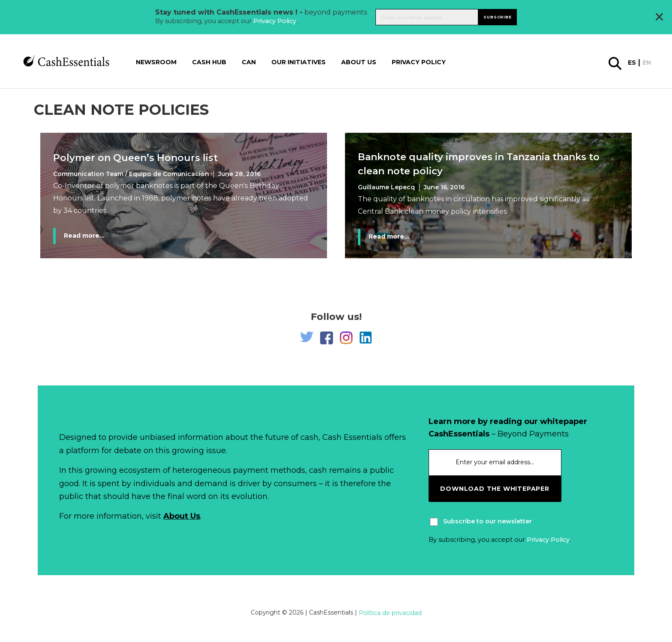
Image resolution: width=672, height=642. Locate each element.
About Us (182, 516)
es (632, 63)
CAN (249, 62)
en (647, 63)
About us (359, 62)
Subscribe (497, 17)
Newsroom (156, 62)
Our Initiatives (298, 62)
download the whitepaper (495, 489)
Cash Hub (209, 62)
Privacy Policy (275, 21)
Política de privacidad (390, 613)
